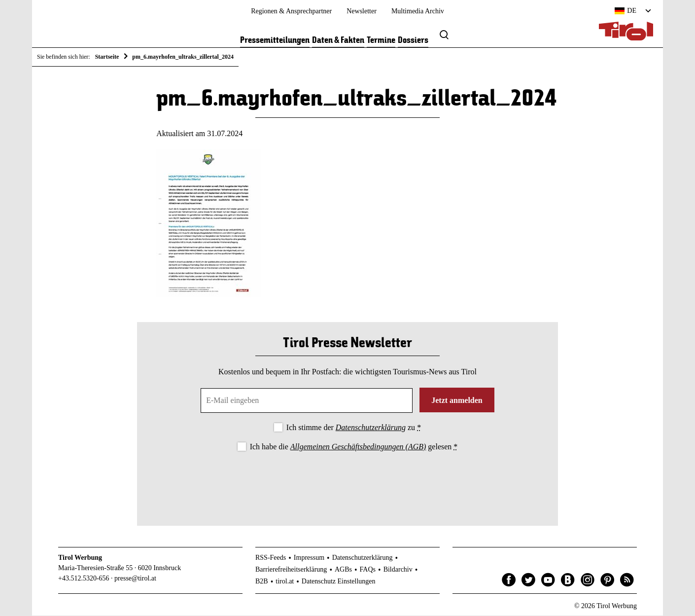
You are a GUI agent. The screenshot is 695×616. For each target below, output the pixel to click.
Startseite (107, 57)
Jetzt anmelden (457, 401)
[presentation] (347, 481)
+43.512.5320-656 (84, 579)
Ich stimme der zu (354, 428)
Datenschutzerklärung (371, 428)
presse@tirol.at (135, 579)
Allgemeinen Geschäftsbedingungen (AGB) (358, 447)
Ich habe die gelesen (354, 447)
